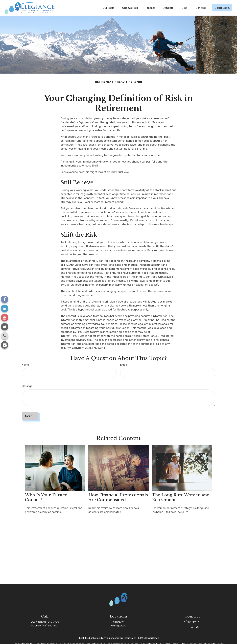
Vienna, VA (119, 622)
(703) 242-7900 (50, 622)
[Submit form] (30, 416)
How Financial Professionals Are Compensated (118, 497)
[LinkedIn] (5, 308)
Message (27, 386)
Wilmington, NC (118, 626)
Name (25, 365)
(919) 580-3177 (50, 626)
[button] (109, 8)
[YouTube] (5, 318)
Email (123, 365)
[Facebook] (5, 299)
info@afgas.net (192, 622)
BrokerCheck (152, 638)
